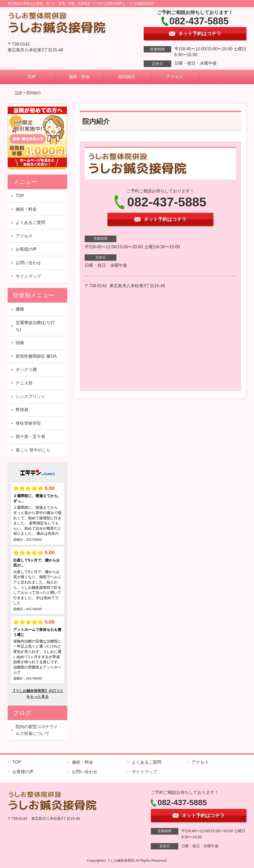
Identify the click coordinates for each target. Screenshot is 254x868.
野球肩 (22, 410)
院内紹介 (127, 77)
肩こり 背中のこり (33, 450)
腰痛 (20, 309)
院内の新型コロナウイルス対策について (37, 730)
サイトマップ (28, 276)
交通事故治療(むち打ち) (35, 326)
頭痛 (20, 343)
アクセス (175, 77)
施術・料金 (79, 77)
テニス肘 (24, 383)
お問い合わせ (28, 263)
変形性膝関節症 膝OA (36, 356)
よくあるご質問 (30, 222)
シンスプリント (30, 397)
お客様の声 (26, 249)
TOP (32, 77)
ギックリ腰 (26, 369)
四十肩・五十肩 (30, 437)
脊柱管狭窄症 (28, 423)
